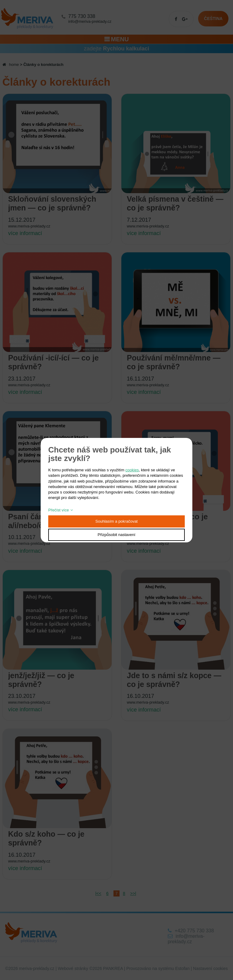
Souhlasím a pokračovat (116, 521)
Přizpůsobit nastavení (116, 535)
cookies (132, 470)
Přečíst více (59, 510)
